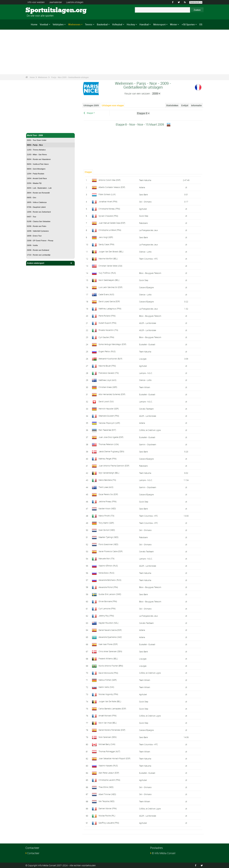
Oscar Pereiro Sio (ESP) (108, 494)
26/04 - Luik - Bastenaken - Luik (39, 188)
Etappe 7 (91, 113)
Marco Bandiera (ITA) (107, 480)
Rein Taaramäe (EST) (107, 430)
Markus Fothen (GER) (108, 680)
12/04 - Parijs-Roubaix (36, 174)
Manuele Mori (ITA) (107, 558)
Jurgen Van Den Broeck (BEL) (111, 252)
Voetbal (44, 24)
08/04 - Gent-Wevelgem (36, 169)
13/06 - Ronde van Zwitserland (39, 212)
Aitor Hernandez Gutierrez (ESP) (112, 394)
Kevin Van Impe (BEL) (108, 723)
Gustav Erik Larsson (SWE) (110, 594)
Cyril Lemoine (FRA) (107, 609)
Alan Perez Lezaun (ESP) (109, 773)
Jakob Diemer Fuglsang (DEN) (111, 451)
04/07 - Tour (32, 217)
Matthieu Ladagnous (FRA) (110, 309)
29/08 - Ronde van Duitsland (38, 250)
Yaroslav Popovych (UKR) (109, 423)
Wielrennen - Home (36, 129)
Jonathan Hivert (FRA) (108, 202)
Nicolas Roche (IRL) (107, 816)
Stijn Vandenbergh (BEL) (109, 473)
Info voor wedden (36, 2)
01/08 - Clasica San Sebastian (39, 221)
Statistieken (172, 105)
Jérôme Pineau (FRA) (108, 501)
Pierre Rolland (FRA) (107, 316)
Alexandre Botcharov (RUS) (110, 580)
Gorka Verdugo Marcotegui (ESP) (112, 344)
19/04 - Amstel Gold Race (37, 178)
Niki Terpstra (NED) (107, 801)
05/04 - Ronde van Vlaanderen (39, 159)
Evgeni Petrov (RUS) (107, 351)
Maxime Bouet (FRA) (107, 366)
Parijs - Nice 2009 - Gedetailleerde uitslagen (70, 77)
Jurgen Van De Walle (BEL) (110, 701)
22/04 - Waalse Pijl (34, 183)
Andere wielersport (50, 263)
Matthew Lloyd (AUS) (108, 380)
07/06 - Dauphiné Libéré (36, 207)
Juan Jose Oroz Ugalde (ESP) (111, 437)
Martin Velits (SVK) (106, 687)
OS (201, 24)
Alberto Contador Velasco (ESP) (112, 187)
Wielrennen (74, 24)
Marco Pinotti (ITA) (106, 516)
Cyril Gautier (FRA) (106, 337)
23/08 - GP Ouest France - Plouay (40, 241)
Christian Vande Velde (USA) (110, 266)
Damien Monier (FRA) (108, 808)
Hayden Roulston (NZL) (109, 623)
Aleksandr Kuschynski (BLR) (110, 359)
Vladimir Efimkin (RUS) (108, 566)
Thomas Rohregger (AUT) (109, 751)
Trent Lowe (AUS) (106, 487)
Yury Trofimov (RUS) (107, 273)
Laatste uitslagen (75, 2)
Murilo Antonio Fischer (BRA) (111, 666)
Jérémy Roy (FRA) (106, 616)
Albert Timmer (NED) (107, 794)
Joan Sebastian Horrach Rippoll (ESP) (114, 758)
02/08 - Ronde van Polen (37, 226)
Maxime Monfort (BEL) (108, 259)
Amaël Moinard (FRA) (108, 716)
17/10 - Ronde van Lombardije (39, 255)
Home (34, 24)
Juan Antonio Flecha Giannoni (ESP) (114, 466)
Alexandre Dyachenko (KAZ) (110, 637)
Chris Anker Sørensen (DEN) (110, 651)
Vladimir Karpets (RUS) (108, 766)
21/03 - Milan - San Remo (37, 155)
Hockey (131, 24)
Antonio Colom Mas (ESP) (110, 180)
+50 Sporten (188, 24)
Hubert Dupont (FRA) (108, 323)
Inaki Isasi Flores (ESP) (108, 644)
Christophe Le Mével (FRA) (110, 230)
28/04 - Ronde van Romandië (38, 193)
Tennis (89, 24)
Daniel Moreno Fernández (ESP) (112, 730)
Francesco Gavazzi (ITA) (109, 373)
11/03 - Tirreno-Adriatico (36, 150)
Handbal (144, 24)
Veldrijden (58, 24)
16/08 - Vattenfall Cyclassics (38, 231)
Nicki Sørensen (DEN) (108, 737)
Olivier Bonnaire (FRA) (108, 601)
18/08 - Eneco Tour (34, 236)
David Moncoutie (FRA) (108, 673)
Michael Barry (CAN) (107, 744)
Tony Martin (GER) (106, 523)
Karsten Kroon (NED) (107, 508)
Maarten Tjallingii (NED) (109, 537)
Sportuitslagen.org (37, 10)
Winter (173, 24)
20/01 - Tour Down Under (37, 140)
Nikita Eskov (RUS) (106, 573)
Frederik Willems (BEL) (108, 659)
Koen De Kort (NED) (107, 530)
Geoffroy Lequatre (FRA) (109, 823)
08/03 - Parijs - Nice (35, 145)
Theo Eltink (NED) (106, 787)
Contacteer (33, 853)
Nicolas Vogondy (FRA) (108, 694)
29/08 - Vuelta (32, 245)
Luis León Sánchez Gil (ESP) (111, 287)
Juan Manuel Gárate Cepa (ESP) (112, 223)
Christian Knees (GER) (108, 387)
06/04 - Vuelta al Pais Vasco (38, 164)
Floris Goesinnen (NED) (108, 544)
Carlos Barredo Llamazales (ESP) (112, 709)
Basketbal (102, 24)
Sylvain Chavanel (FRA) (108, 216)
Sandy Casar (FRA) (106, 244)
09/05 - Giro (31, 198)
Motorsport (159, 24)
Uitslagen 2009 (91, 105)
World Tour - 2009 (50, 135)
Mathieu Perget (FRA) (108, 459)
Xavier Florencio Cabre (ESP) (111, 551)
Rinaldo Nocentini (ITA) (108, 330)
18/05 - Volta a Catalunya (37, 202)
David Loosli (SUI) (106, 401)
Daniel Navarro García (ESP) (110, 630)
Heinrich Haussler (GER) (109, 409)
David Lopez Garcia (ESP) (109, 301)
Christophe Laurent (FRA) (109, 780)
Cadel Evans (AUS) (106, 294)
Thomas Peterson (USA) (109, 444)
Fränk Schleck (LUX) (107, 194)
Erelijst (185, 105)
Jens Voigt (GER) (106, 237)
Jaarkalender (56, 2)
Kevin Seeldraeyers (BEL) (109, 280)
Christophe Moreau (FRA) (109, 209)
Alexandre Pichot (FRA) (108, 587)
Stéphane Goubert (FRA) (109, 416)
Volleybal (117, 24)
